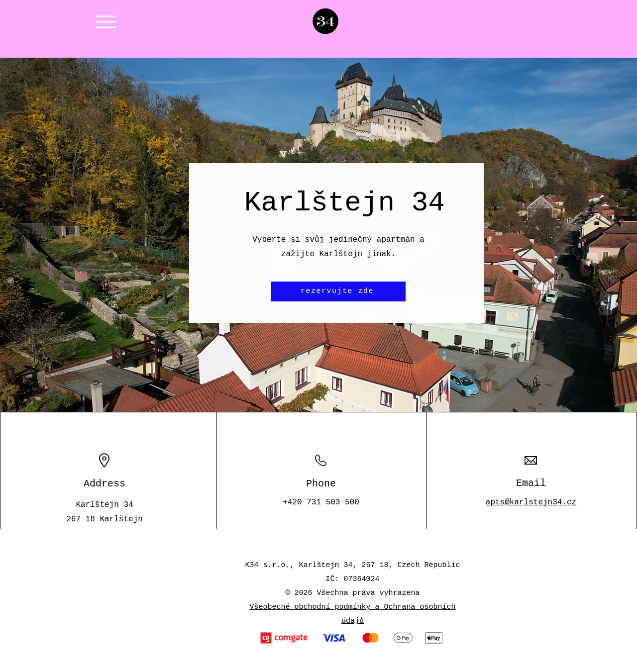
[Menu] (106, 22)
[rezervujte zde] (338, 291)
